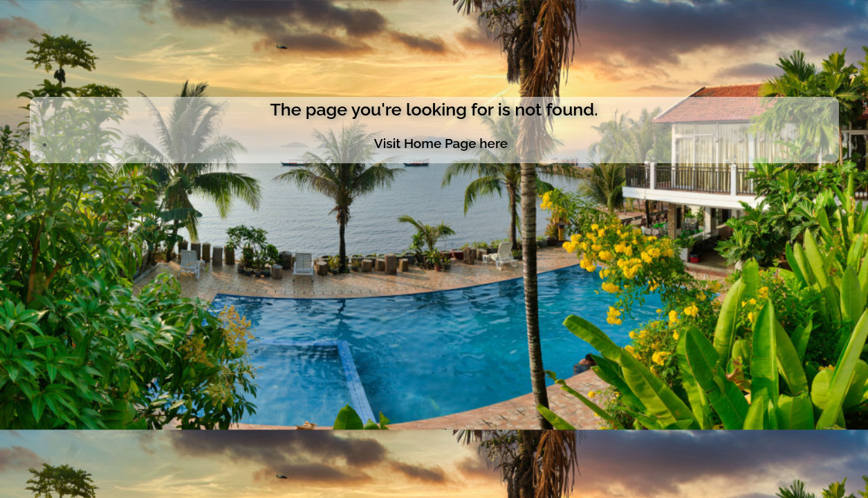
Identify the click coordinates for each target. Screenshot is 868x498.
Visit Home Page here (441, 143)
